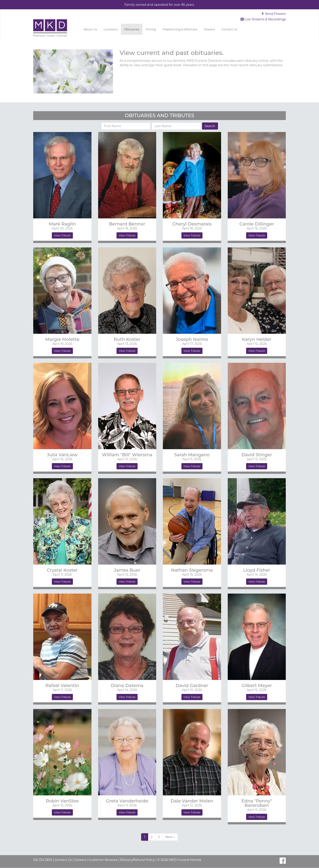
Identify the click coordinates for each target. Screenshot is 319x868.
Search (210, 126)
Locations (111, 29)
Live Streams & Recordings (263, 19)
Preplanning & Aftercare (180, 29)
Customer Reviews (103, 860)
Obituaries (132, 29)
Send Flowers (273, 14)
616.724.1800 (43, 860)
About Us (90, 29)
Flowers (209, 29)
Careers (80, 860)
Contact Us (229, 29)
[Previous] (170, 837)
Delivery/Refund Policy (137, 860)
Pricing (151, 29)
